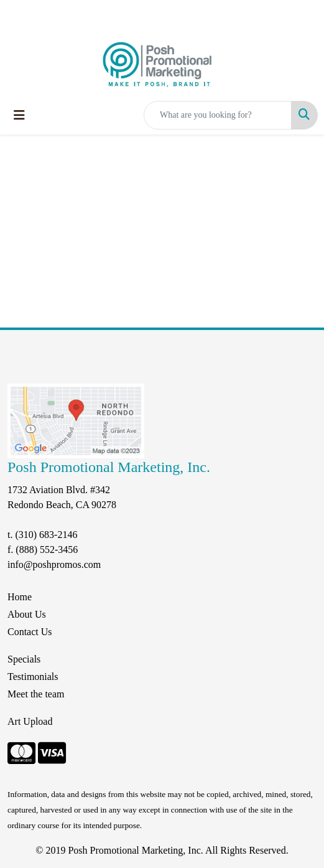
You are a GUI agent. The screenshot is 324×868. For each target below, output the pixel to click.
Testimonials (33, 677)
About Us (27, 614)
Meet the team (36, 694)
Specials (24, 659)
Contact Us (30, 632)
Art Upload (30, 721)
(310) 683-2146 (46, 535)
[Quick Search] (218, 115)
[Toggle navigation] (19, 115)
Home (20, 597)
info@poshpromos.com (54, 564)
